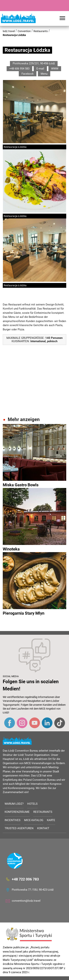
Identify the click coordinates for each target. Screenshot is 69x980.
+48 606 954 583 (19, 69)
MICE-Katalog (34, 820)
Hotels (32, 804)
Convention (24, 31)
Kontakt (43, 828)
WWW (55, 69)
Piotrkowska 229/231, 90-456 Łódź (34, 63)
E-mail (40, 69)
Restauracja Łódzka (14, 35)
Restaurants (41, 31)
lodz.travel (9, 31)
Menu (44, 74)
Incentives (13, 820)
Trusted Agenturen (19, 828)
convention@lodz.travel (26, 901)
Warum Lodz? (14, 804)
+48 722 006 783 (25, 879)
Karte (51, 820)
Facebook (28, 74)
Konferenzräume (17, 812)
